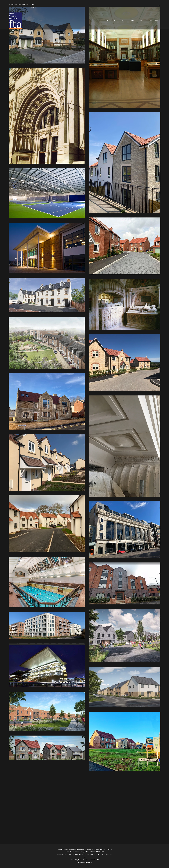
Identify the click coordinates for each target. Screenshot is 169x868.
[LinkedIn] (159, 5)
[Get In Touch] (154, 21)
